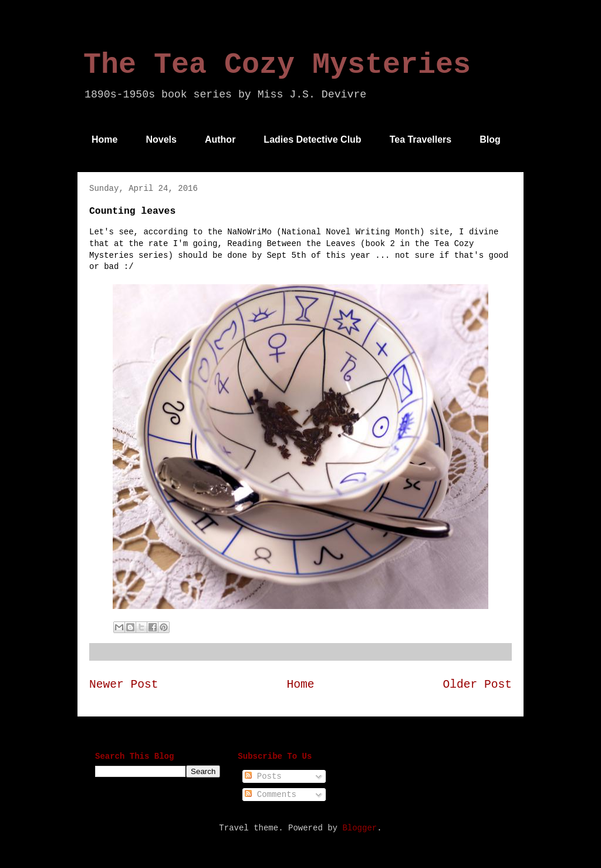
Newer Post (124, 685)
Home (104, 139)
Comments (271, 795)
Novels (161, 139)
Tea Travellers (421, 139)
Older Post (477, 685)
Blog (490, 139)
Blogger (359, 828)
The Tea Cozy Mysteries (277, 65)
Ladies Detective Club (312, 139)
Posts (263, 776)
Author (220, 139)
